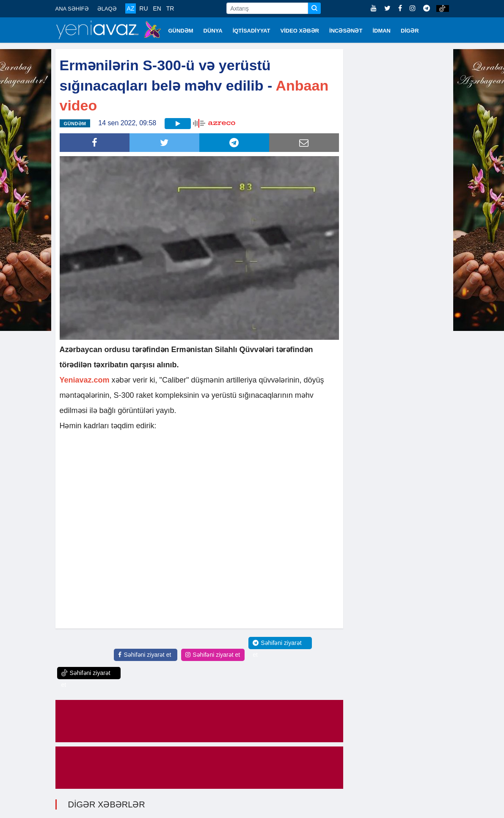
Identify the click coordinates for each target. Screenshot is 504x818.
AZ (131, 8)
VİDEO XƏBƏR (300, 31)
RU (143, 8)
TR (170, 8)
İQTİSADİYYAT (252, 31)
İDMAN (381, 31)
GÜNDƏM (181, 31)
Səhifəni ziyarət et (145, 655)
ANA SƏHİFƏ (72, 9)
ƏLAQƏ (107, 9)
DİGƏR (410, 31)
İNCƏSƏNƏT (346, 31)
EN (157, 8)
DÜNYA (213, 31)
